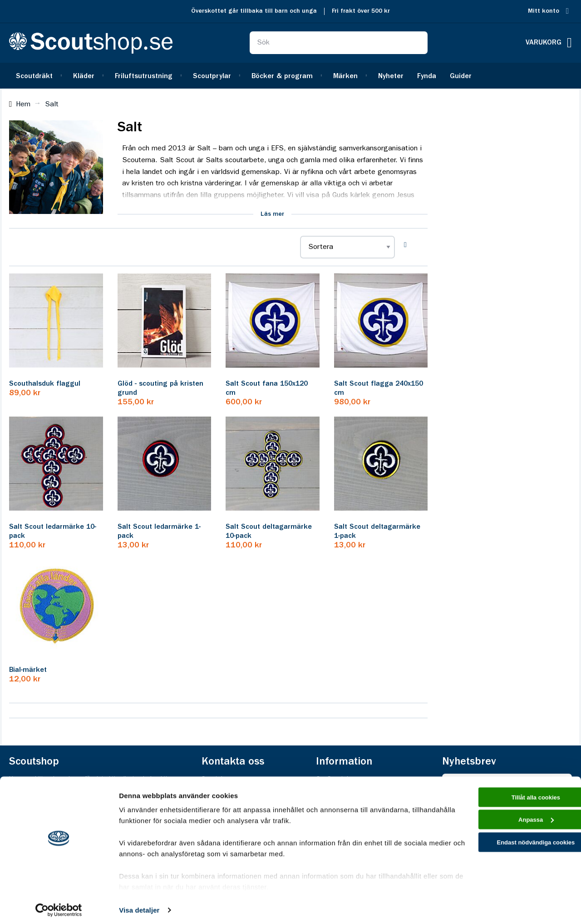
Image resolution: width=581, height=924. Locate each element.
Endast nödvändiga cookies (505, 846)
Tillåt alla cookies (505, 795)
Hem (23, 104)
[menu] (290, 76)
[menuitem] (38, 76)
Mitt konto (544, 11)
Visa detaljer (139, 906)
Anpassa (505, 821)
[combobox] (339, 43)
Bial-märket (28, 670)
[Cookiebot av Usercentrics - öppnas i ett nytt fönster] (59, 906)
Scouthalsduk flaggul (45, 384)
